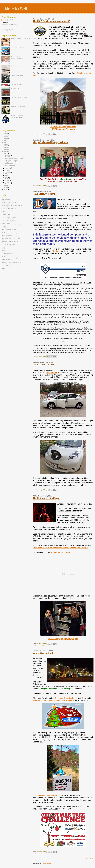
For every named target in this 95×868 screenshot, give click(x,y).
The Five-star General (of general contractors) (19, 58)
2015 (5, 146)
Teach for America (16, 84)
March (7, 181)
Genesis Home (6, 223)
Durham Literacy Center (9, 217)
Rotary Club (5, 255)
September (8, 170)
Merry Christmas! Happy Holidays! (51, 142)
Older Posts (90, 859)
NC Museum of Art (7, 246)
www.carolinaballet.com (63, 639)
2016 (5, 144)
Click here (56, 251)
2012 (5, 151)
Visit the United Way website (45, 795)
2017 (5, 142)
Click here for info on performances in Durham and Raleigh (60, 548)
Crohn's (4, 211)
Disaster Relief (6, 213)
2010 (5, 186)
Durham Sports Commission (10, 222)
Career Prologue (16, 66)
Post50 (4, 250)
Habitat (4, 226)
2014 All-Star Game (7, 198)
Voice (3, 268)
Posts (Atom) (46, 863)
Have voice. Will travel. (44, 194)
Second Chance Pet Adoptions (11, 258)
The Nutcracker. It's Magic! (46, 498)
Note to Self (16, 9)
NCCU (3, 247)
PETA (3, 249)
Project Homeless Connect (10, 252)
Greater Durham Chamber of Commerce (14, 225)
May (6, 177)
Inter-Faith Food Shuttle (9, 229)
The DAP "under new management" (51, 21)
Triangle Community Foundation (11, 262)
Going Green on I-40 (43, 365)
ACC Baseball (6, 199)
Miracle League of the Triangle (11, 238)
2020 (5, 137)
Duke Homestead (7, 214)
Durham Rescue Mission (9, 220)
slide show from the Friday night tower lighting (53, 700)
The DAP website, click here (63, 127)
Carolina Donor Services (9, 208)
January (8, 184)
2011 (5, 153)
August (7, 172)
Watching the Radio (17, 75)
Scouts (4, 256)
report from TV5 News (60, 552)
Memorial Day (15, 88)
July (6, 174)
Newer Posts (37, 859)
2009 (5, 188)
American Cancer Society (9, 202)
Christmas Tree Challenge (66, 698)
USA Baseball (6, 265)
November (8, 167)
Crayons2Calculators (8, 210)
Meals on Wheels (7, 235)
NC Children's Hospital (8, 244)
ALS (3, 201)
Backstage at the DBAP (18, 106)
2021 (5, 135)
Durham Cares (6, 216)
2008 (5, 189)
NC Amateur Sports (7, 243)
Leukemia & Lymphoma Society (11, 234)
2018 (5, 140)
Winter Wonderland (43, 653)
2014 (5, 148)
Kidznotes (4, 231)
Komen (4, 232)
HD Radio (4, 228)
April (7, 179)
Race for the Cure (7, 253)
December (8, 155)
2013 (5, 150)
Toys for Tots (5, 261)
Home (63, 859)
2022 (5, 133)
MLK (3, 240)
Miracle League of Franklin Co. (11, 237)
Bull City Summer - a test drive (20, 97)
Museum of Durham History (10, 241)
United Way (40, 854)
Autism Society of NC (8, 204)
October (8, 169)
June (7, 175)
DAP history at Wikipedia (63, 129)
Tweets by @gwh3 (7, 30)
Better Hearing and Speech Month (12, 205)
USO (3, 267)
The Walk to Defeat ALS (18, 48)
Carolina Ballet (41, 646)
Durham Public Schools (9, 219)
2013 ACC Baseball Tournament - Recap (17, 116)
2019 (5, 139)
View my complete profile (9, 24)
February (8, 182)
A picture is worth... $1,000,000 (20, 39)
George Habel (8, 20)
